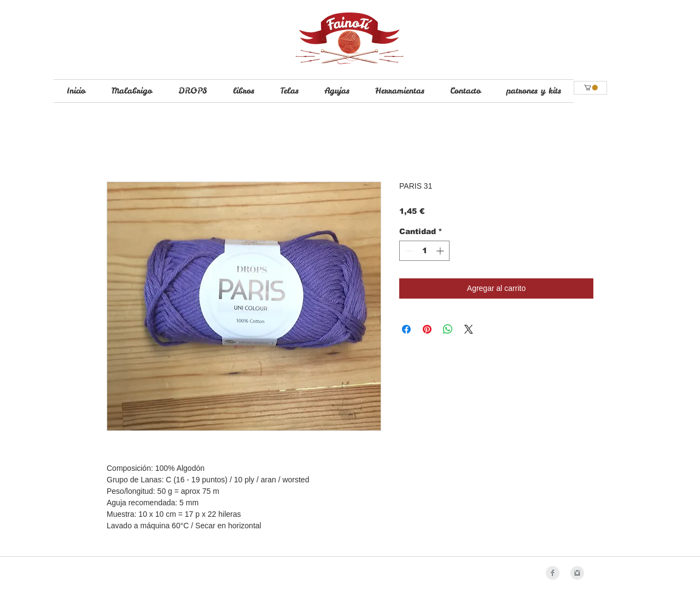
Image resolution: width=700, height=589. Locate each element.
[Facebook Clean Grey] (553, 573)
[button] (591, 88)
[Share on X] (469, 329)
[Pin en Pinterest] (427, 329)
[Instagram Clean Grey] (577, 573)
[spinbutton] (424, 251)
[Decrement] (408, 251)
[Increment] (441, 251)
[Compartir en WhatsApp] (448, 329)
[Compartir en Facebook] (406, 329)
